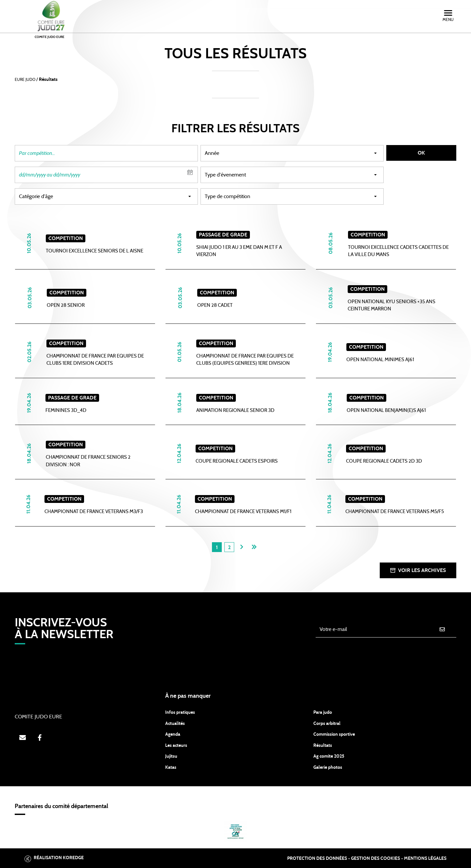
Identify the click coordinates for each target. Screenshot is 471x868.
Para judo (323, 712)
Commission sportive (334, 734)
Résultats (323, 746)
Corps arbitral (327, 724)
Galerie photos (328, 767)
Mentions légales (425, 859)
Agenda (173, 734)
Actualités (175, 724)
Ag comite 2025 (329, 756)
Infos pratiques (180, 712)
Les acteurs (176, 746)
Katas (171, 767)
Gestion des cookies (375, 859)
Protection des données (317, 859)
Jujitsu (171, 756)
